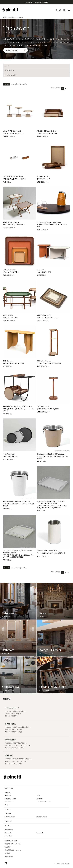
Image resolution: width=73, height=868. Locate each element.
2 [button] (65, 89)
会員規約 (8, 853)
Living (38, 795)
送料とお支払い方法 (11, 841)
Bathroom (40, 799)
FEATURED (9, 821)
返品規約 (8, 847)
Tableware (8, 795)
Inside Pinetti (9, 836)
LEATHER (8, 809)
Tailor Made (40, 833)
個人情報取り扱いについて (13, 850)
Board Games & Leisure (44, 802)
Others (7, 805)
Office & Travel (10, 802)
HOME (5, 17)
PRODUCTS (9, 788)
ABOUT (8, 826)
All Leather (8, 813)
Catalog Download (11, 50)
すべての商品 (11, 17)
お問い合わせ (9, 856)
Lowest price (14, 84)
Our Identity (9, 833)
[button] (68, 89)
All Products (9, 792)
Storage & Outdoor (11, 799)
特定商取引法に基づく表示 (13, 844)
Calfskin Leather (10, 817)
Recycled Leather (42, 817)
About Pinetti (9, 830)
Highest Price (23, 84)
